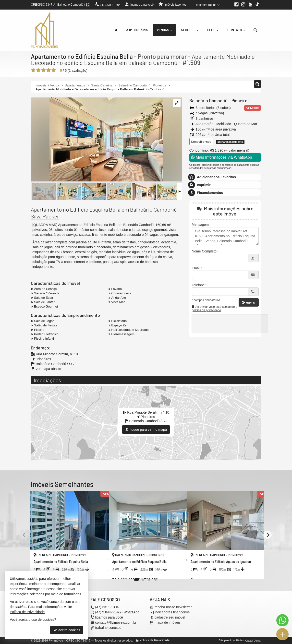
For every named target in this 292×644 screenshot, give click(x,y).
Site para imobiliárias (231, 640)
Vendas (164, 30)
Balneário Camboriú (208, 101)
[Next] (268, 535)
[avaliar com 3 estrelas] (43, 70)
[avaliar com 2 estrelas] (38, 70)
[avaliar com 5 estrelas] (54, 70)
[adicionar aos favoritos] (100, 571)
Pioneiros (239, 101)
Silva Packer (45, 216)
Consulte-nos (201, 141)
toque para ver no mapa (146, 429)
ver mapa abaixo (49, 369)
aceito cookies (67, 630)
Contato (236, 30)
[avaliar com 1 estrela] (33, 70)
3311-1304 (110, 5)
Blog (213, 30)
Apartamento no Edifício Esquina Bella (82, 56)
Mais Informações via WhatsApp (222, 157)
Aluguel (190, 30)
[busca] (255, 30)
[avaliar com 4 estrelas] (49, 70)
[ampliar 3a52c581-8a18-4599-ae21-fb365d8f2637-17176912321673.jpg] (97, 140)
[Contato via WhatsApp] (282, 620)
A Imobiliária (137, 30)
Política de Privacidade (155, 640)
